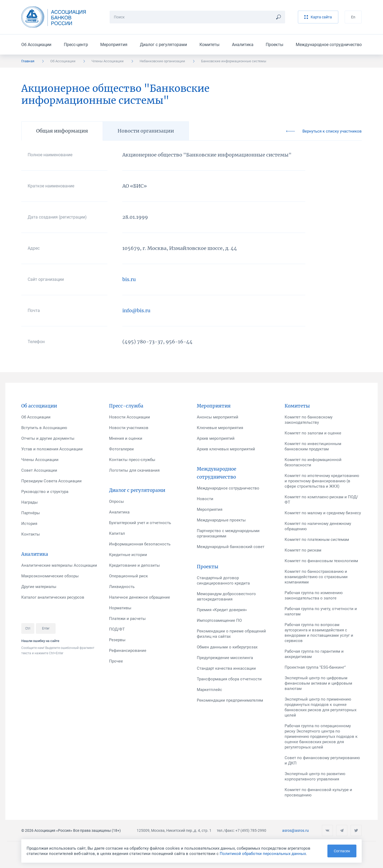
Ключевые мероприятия (220, 428)
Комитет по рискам (303, 550)
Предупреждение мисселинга (225, 658)
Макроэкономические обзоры (50, 576)
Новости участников (129, 428)
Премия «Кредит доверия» (222, 610)
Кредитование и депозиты (134, 565)
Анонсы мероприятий (218, 417)
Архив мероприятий (216, 438)
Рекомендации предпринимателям (230, 700)
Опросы (116, 501)
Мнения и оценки (126, 438)
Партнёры (31, 513)
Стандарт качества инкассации (226, 668)
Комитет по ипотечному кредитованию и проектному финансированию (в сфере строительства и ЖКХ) (322, 481)
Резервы (117, 640)
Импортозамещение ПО (219, 620)
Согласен (342, 851)
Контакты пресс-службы (132, 460)
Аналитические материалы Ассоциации (59, 565)
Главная (28, 61)
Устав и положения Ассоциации (52, 449)
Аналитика (243, 45)
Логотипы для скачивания (134, 470)
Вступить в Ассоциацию (44, 428)
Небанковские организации (162, 61)
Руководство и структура (45, 492)
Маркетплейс (209, 690)
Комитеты (209, 45)
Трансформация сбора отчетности (229, 679)
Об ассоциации (39, 406)
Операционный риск (128, 576)
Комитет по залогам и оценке (313, 433)
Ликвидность (122, 587)
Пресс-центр (76, 45)
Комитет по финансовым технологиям (321, 561)
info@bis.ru (136, 310)
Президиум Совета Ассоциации (51, 481)
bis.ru (129, 279)
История (29, 524)
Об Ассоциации (36, 45)
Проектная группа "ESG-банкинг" (315, 667)
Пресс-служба (126, 406)
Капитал (117, 533)
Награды (30, 502)
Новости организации (146, 131)
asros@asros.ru (295, 830)
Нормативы (120, 608)
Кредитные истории (128, 555)
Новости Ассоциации (130, 417)
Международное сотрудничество (329, 45)
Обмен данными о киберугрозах (227, 647)
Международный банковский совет (231, 547)
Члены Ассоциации (108, 61)
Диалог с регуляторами (163, 45)
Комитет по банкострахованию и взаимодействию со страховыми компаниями (316, 577)
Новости (205, 499)
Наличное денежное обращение (140, 597)
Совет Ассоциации (39, 470)
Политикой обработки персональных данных (263, 854)
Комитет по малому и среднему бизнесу (323, 513)
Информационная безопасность (140, 544)
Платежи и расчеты (127, 619)
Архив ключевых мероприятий (226, 449)
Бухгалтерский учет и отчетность (140, 523)
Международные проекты (221, 520)
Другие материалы (39, 587)
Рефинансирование (128, 651)
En (353, 17)
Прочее (116, 661)
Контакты (31, 534)
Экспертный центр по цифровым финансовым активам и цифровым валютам (318, 683)
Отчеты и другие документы (48, 438)
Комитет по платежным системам (317, 540)
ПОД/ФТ (117, 629)
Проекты (274, 45)
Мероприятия (114, 45)
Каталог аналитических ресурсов (53, 597)
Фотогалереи (121, 449)
